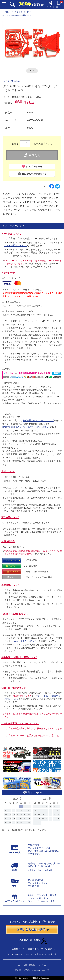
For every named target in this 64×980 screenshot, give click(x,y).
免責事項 (39, 954)
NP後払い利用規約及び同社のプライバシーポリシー (26, 427)
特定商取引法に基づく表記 (39, 949)
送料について (8, 472)
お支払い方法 (8, 273)
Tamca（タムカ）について (15, 614)
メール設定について (11, 234)
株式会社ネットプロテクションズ (38, 420)
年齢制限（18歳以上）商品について (19, 657)
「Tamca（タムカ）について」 (25, 641)
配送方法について (10, 517)
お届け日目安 (8, 542)
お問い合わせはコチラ (33, 930)
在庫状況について (10, 585)
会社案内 (16, 949)
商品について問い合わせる (32, 174)
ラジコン (6, 12)
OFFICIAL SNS (33, 941)
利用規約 (53, 954)
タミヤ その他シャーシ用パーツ (17, 15)
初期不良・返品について (14, 688)
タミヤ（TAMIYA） (12, 81)
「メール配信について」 (16, 245)
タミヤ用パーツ (22, 12)
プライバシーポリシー (18, 954)
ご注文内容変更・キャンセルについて (20, 724)
